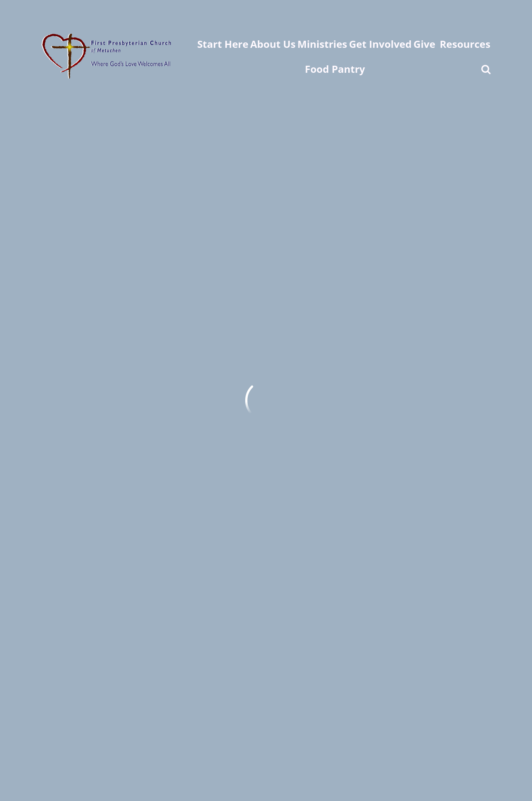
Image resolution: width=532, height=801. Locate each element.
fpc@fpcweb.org (66, 676)
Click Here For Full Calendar (131, 274)
